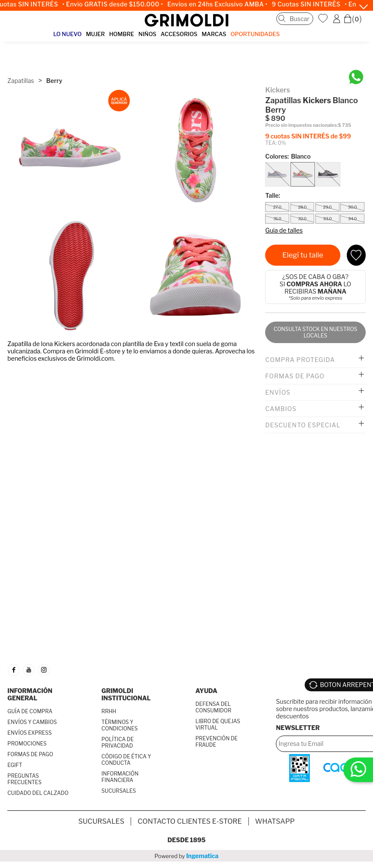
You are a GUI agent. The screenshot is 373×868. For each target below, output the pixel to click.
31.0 (277, 219)
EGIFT (15, 765)
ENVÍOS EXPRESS (29, 733)
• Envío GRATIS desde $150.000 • (116, 4)
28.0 (302, 207)
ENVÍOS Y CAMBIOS (32, 722)
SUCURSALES (119, 791)
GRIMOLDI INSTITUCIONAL (126, 694)
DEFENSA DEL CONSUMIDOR (213, 707)
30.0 (353, 207)
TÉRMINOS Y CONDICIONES (119, 725)
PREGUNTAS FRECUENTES (24, 779)
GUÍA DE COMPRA (30, 711)
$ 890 (275, 118)
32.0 (303, 219)
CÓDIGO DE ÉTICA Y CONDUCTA (126, 760)
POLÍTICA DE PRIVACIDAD (118, 742)
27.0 (277, 207)
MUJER (95, 34)
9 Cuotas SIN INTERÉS (310, 4)
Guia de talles (284, 230)
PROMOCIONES (27, 744)
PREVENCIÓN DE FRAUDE (217, 742)
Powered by (187, 856)
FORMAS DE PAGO (30, 754)
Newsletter (298, 728)
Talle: (273, 195)
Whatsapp (275, 821)
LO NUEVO (67, 34)
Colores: (288, 156)
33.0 (327, 219)
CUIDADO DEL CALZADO (38, 793)
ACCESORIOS (179, 34)
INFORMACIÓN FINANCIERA (120, 777)
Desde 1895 (187, 840)
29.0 (327, 207)
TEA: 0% (275, 143)
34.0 (352, 219)
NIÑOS (147, 34)
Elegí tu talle (303, 255)
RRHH (109, 711)
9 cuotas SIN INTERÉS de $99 (308, 136)
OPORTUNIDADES (255, 34)
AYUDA (206, 691)
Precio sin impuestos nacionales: (301, 125)
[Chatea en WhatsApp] (356, 77)
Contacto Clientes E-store (190, 821)
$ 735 (344, 125)
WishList (324, 18)
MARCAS (214, 34)
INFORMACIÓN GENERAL (30, 694)
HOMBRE (122, 34)
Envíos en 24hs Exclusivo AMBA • (221, 4)
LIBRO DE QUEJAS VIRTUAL (218, 724)
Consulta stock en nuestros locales (316, 332)
